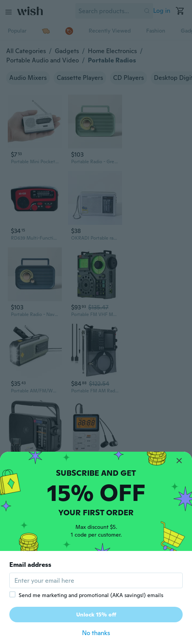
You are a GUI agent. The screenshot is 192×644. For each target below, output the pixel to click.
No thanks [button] (96, 633)
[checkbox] (12, 594)
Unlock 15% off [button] (96, 615)
